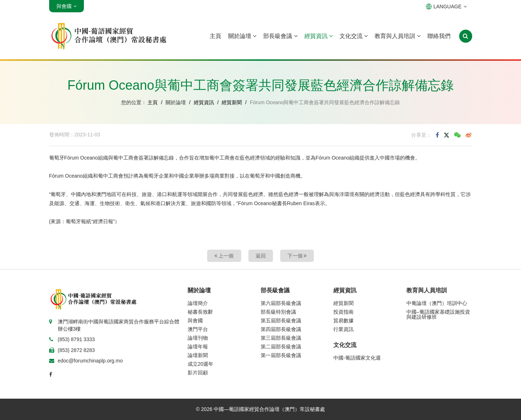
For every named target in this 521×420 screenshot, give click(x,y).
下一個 (297, 256)
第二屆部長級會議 (281, 347)
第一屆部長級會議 (281, 355)
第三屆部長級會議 (281, 338)
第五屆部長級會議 (281, 321)
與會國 (195, 321)
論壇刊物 (198, 338)
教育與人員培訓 (397, 36)
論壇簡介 (198, 303)
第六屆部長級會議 (281, 303)
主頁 (215, 36)
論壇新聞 (198, 355)
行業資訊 (343, 329)
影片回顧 (198, 373)
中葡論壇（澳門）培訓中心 (437, 303)
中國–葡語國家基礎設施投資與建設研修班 (438, 314)
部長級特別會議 (278, 312)
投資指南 (343, 312)
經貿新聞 (232, 102)
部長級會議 (280, 36)
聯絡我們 (439, 36)
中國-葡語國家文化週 (357, 358)
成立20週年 (201, 364)
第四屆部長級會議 (281, 329)
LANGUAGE (446, 7)
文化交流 (354, 36)
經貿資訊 (319, 36)
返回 (261, 256)
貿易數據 (343, 321)
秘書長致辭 (200, 312)
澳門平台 (198, 329)
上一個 (224, 256)
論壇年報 (198, 347)
